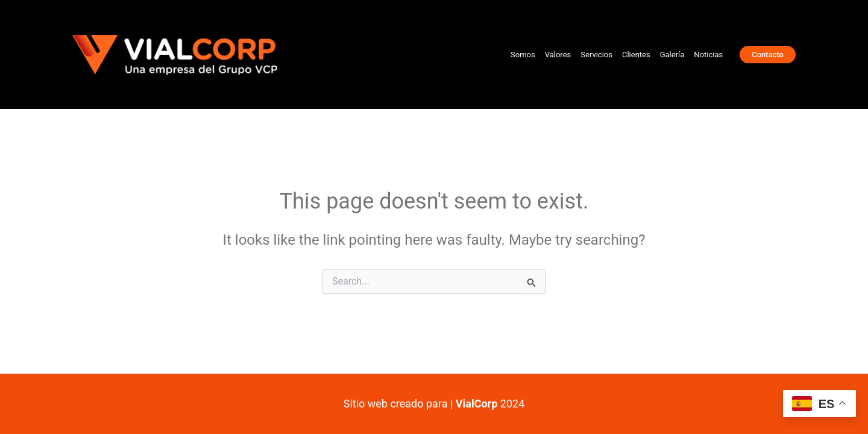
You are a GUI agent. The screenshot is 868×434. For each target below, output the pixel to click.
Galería (672, 55)
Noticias (708, 55)
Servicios (596, 55)
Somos (523, 55)
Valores (558, 55)
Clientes (636, 55)
